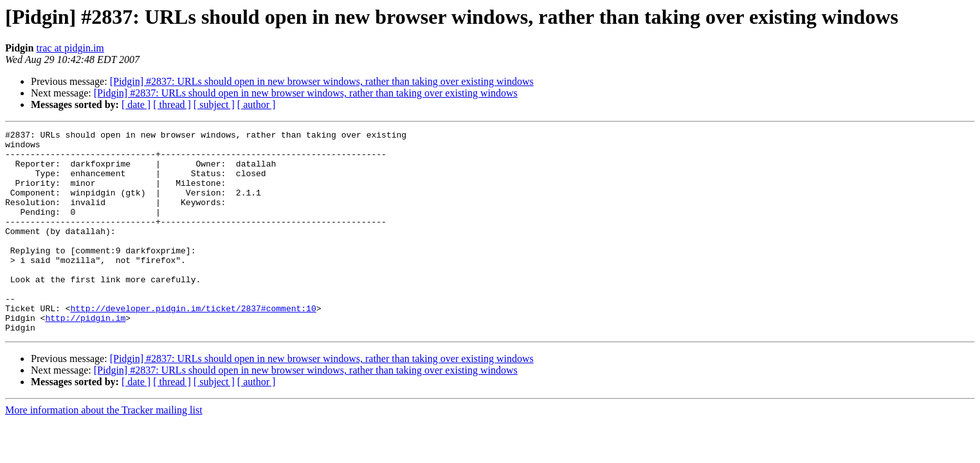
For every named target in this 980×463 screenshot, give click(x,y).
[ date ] (136, 104)
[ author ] (257, 104)
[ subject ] (214, 104)
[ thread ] (172, 104)
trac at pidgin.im (70, 48)
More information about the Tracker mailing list (104, 450)
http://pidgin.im (85, 356)
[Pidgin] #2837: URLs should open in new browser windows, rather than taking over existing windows (322, 81)
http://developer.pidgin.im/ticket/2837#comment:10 (193, 345)
